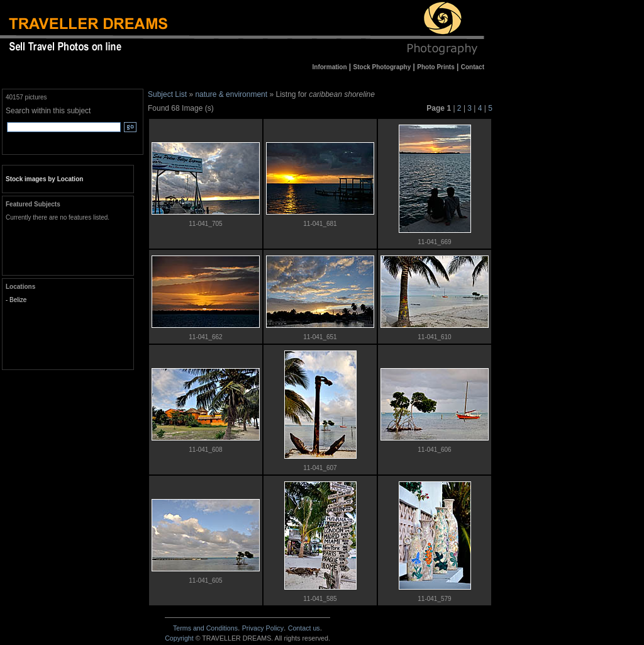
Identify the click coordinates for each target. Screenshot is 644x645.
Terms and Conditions (205, 628)
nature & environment (231, 94)
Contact (304, 628)
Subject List (167, 94)
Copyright (179, 638)
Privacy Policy (263, 628)
